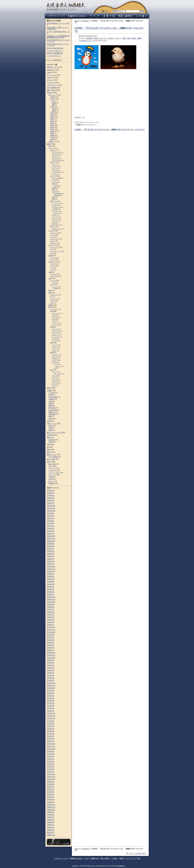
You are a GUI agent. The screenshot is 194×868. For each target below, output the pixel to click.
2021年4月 (51, 526)
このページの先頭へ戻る (137, 854)
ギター (51, 466)
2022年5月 (51, 493)
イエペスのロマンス (54, 56)
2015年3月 (51, 645)
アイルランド (54, 309)
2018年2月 (51, 622)
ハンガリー (55, 323)
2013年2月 (51, 708)
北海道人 (51, 142)
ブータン (55, 174)
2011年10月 (51, 749)
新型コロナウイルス (54, 433)
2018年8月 (51, 607)
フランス (55, 380)
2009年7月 (51, 817)
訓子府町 (53, 137)
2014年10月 (51, 658)
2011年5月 (51, 761)
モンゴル (55, 182)
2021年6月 (51, 521)
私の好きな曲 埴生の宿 (55, 48)
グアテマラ (53, 264)
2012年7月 (51, 726)
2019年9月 (51, 574)
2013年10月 (51, 688)
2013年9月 (51, 690)
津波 (48, 445)
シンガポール (56, 207)
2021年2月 (51, 531)
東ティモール (56, 225)
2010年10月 (51, 779)
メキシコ (53, 260)
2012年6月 (51, 729)
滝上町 (52, 123)
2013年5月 (51, 701)
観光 (48, 452)
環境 (48, 450)
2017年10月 (51, 632)
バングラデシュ (57, 172)
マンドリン (52, 475)
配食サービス (52, 455)
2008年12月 (51, 835)
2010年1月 (51, 802)
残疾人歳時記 (105, 858)
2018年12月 (51, 597)
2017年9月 (51, 635)
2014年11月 (51, 655)
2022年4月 (51, 495)
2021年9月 (51, 513)
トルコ (54, 321)
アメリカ (53, 281)
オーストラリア (55, 247)
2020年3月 (51, 559)
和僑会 (51, 305)
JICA (50, 146)
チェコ (54, 319)
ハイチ (52, 268)
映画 (48, 438)
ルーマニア (55, 361)
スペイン (55, 349)
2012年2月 (51, 739)
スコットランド (58, 374)
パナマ (52, 270)
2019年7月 (51, 579)
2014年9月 (51, 660)
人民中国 (56, 186)
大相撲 (49, 391)
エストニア (55, 329)
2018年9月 (51, 604)
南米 (50, 293)
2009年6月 (51, 820)
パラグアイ (53, 299)
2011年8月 (51, 754)
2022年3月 (51, 498)
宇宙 (48, 421)
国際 (48, 144)
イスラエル (53, 274)
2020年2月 (51, 561)
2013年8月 (51, 693)
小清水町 (53, 113)
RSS (139, 858)
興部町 (52, 133)
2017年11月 (51, 630)
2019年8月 (51, 577)
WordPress (121, 866)
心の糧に (115, 858)
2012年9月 (51, 721)
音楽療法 (51, 483)
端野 (53, 105)
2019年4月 (51, 587)
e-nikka (56, 288)
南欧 (52, 343)
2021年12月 (51, 506)
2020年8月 (51, 546)
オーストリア (56, 313)
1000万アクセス (53, 67)
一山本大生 (52, 393)
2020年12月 (51, 536)
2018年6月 (51, 612)
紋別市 (52, 125)
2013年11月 (51, 685)
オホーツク (103, 38)
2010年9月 (51, 782)
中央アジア (53, 151)
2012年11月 (51, 716)
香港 (53, 199)
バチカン (55, 351)
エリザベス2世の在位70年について (58, 32)
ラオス (54, 223)
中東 (50, 272)
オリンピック (52, 75)
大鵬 (50, 403)
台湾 (53, 190)
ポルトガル (55, 384)
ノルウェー (55, 335)
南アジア (53, 162)
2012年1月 (51, 741)
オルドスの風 (56, 178)
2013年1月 (51, 711)
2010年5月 (51, 792)
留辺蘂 (54, 103)
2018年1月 (51, 625)
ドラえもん (51, 83)
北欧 (52, 327)
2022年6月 (51, 490)
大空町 (52, 107)
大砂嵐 (51, 401)
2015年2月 (51, 648)
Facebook (85, 21)
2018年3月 (51, 620)
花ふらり (51, 481)
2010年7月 (51, 787)
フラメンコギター (54, 473)
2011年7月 (51, 756)
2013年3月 (51, 706)
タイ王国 (55, 209)
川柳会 (51, 428)
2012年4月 (51, 734)
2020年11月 (51, 539)
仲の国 (51, 395)
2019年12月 (51, 566)
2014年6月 (51, 668)
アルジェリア (54, 233)
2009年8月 (51, 815)
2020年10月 (51, 541)
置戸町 (52, 129)
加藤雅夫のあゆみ (76, 858)
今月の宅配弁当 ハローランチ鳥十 (58, 24)
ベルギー (55, 382)
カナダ (52, 284)
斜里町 (52, 115)
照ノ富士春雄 (53, 410)
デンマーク (55, 333)
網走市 (52, 127)
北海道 (134, 38)
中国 (53, 184)
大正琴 (51, 479)
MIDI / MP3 (52, 464)
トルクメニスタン (57, 160)
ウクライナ (55, 355)
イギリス (55, 372)
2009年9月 (51, 812)
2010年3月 (51, 797)
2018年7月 (51, 609)
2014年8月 (51, 663)
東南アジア (53, 201)
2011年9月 (51, 751)
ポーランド (55, 325)
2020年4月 (51, 556)
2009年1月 (51, 832)
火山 (48, 447)
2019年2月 (51, 592)
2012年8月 (51, 724)
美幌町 (139, 38)
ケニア (52, 237)
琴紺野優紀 (52, 414)
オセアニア (52, 245)
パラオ (52, 253)
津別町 (52, 117)
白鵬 (50, 416)
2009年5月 (51, 822)
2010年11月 (51, 777)
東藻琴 (54, 111)
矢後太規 (51, 419)
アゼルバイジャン (57, 229)
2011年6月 (51, 759)
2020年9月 (51, 544)
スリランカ (55, 166)
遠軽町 (52, 139)
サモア (52, 249)
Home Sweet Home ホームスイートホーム (58, 45)
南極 (50, 290)
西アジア (53, 227)
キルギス (55, 156)
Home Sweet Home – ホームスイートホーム (59, 41)
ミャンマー (55, 221)
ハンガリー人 (53, 470)
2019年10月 (51, 572)
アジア (51, 148)
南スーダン (53, 243)
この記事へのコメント (86, 41)
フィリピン (55, 211)
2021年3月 (51, 528)
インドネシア (56, 203)
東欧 (52, 353)
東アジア (53, 176)
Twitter (96, 38)
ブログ (87, 858)
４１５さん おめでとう (55, 51)
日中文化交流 (57, 194)
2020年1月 (51, 564)
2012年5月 (51, 731)
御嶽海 (51, 406)
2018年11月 (51, 599)
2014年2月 (51, 678)
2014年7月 (51, 665)
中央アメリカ (53, 262)
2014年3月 (51, 675)
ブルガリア (55, 359)
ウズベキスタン (57, 152)
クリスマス (52, 468)
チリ (52, 297)
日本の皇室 (57, 195)
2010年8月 (51, 784)
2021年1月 (51, 534)
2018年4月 (51, 617)
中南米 (51, 256)
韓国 (53, 197)
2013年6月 (51, 698)
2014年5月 (51, 670)
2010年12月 (51, 774)
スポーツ (118, 38)
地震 (48, 388)
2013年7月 (51, 696)
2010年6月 (51, 789)
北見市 (52, 99)
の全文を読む (110, 130)
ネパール (55, 168)
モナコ (54, 386)
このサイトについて (61, 858)
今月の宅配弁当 (52, 88)
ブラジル (53, 301)
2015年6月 (51, 637)
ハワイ (54, 283)
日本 (53, 192)
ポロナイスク (59, 366)
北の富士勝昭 (53, 397)
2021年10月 (51, 511)
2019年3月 (51, 589)
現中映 (51, 442)
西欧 (52, 370)
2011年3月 (51, 767)
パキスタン (55, 170)
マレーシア (55, 219)
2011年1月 (51, 772)
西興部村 (53, 135)
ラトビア (55, 339)
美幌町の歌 (95, 858)
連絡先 (122, 858)
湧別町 (52, 121)
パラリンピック (52, 85)
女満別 (54, 109)
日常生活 (50, 435)
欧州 (50, 307)
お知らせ (111, 38)
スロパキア (55, 317)
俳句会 (51, 426)
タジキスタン (56, 158)
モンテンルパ (57, 213)
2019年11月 (51, 569)
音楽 (48, 462)
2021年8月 (51, 516)
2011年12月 (51, 744)
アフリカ (51, 231)
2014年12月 (51, 653)
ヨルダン (53, 241)
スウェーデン (56, 331)
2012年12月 (51, 713)
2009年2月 (51, 830)
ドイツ (54, 378)
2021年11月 (51, 508)
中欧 (52, 311)
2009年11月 (51, 807)
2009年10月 (51, 810)
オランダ (55, 376)
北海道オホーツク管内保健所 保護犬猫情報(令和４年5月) (58, 37)
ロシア (54, 362)
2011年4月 (51, 764)
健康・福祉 (126, 38)
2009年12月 (51, 805)
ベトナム (55, 217)
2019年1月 (51, 594)
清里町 (52, 119)
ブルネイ (55, 215)
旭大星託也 (52, 408)
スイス (54, 315)
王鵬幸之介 (52, 412)
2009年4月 (51, 825)
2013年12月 (51, 683)
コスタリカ (53, 266)
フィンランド (56, 337)
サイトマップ (131, 858)
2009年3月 (51, 827)
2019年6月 (51, 582)
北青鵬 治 (52, 399)
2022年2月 (51, 501)
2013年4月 (51, 703)
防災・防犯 (51, 459)
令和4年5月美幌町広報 (55, 53)
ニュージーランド (55, 251)
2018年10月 (51, 602)
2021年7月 (51, 518)
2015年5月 (51, 640)
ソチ (55, 368)
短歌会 (51, 430)
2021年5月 (51, 523)
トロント (55, 287)
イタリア (55, 345)
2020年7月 (51, 549)
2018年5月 (51, 615)
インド (54, 164)
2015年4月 (51, 642)
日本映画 (51, 440)
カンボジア (55, 205)
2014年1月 (51, 680)
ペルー (52, 303)
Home (77, 21)
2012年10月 (51, 718)
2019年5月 (51, 584)
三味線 (51, 477)
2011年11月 (51, 746)
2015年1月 (51, 650)
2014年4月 (51, 673)
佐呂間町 (53, 97)
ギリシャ (55, 347)
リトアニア (55, 341)
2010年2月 (51, 799)
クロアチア (55, 357)
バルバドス (53, 258)
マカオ (54, 180)
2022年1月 (51, 503)
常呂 (53, 101)
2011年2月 (51, 769)
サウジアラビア (55, 276)
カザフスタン (56, 154)
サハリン (56, 364)
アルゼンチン (54, 295)
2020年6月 (51, 551)
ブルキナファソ (55, 239)
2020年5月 (51, 554)
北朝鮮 (54, 188)
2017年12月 (51, 627)
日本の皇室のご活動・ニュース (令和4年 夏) (58, 28)
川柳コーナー (52, 424)
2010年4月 (51, 794)
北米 (50, 278)
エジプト (53, 235)
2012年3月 (51, 736)
